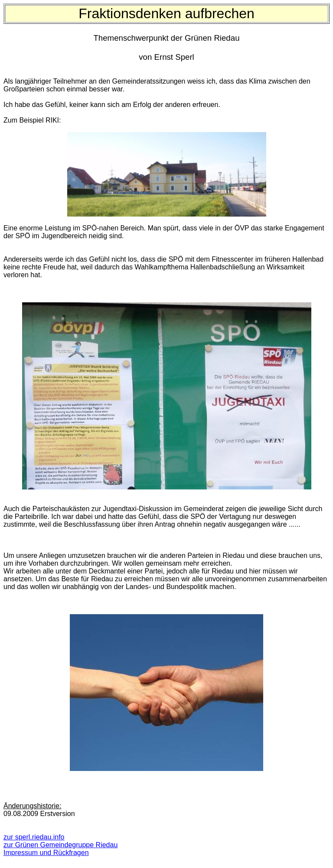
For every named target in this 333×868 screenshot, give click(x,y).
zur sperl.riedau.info (34, 837)
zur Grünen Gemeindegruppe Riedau (60, 845)
